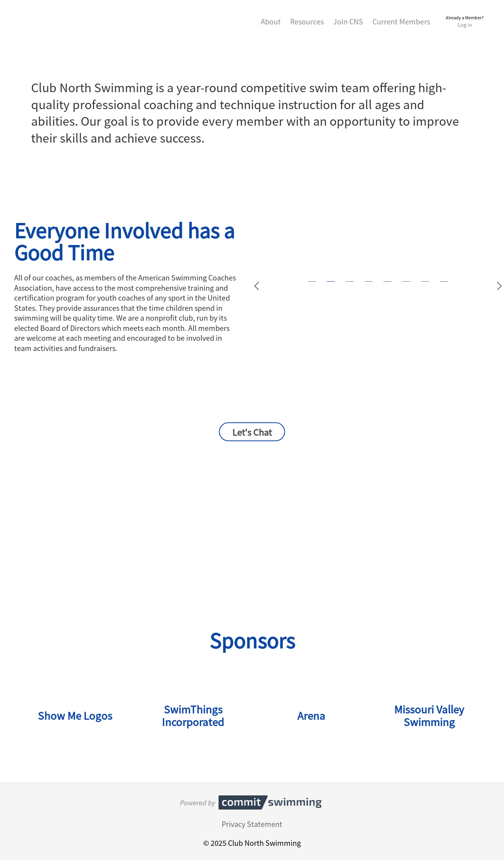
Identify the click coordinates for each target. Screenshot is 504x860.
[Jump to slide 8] (444, 281)
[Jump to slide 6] (406, 281)
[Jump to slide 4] (369, 281)
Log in (465, 25)
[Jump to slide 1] (312, 281)
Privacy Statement (252, 824)
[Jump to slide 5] (387, 281)
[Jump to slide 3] (350, 281)
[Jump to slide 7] (425, 281)
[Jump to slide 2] (331, 281)
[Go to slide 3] (499, 286)
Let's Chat (252, 432)
